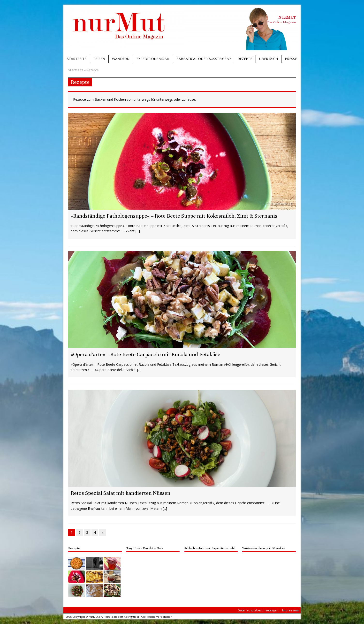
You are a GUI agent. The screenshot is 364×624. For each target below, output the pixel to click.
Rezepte (245, 59)
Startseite (77, 59)
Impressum (290, 610)
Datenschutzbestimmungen (258, 610)
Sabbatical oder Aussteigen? (204, 59)
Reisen (99, 59)
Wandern (121, 59)
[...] (138, 231)
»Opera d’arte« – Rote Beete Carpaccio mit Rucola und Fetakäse (145, 354)
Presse (291, 59)
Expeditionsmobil (153, 59)
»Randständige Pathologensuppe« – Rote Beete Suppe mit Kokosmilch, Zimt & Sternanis (174, 216)
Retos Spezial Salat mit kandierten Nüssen (121, 493)
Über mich (269, 59)
